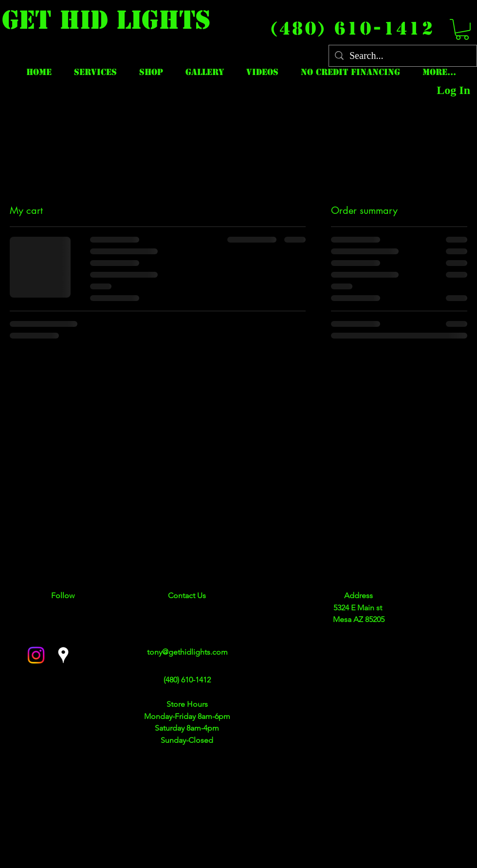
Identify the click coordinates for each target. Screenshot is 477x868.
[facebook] (36, 655)
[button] (462, 29)
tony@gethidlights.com (187, 652)
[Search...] (403, 56)
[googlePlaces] (63, 655)
